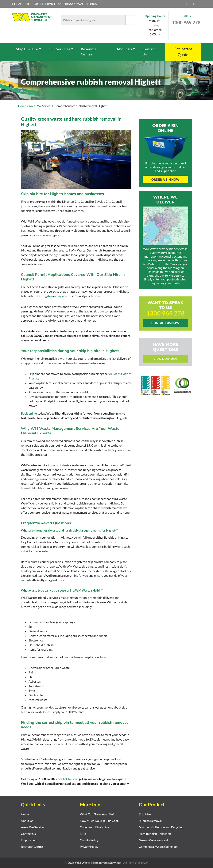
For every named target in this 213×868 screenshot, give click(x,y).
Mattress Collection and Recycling (161, 827)
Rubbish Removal (150, 821)
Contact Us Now (165, 323)
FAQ (83, 834)
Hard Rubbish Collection (155, 834)
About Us (124, 49)
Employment (29, 840)
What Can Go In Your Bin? (97, 814)
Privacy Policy (89, 847)
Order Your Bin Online (95, 827)
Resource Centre (89, 52)
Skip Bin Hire (27, 49)
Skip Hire (145, 814)
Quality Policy (89, 840)
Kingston (47, 296)
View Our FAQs (165, 359)
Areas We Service (32, 827)
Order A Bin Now (165, 179)
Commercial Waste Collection (158, 847)
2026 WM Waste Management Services (94, 863)
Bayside (62, 296)
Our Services (60, 49)
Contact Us (149, 52)
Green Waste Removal (153, 840)
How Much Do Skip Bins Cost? (100, 821)
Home (22, 106)
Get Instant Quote (183, 52)
